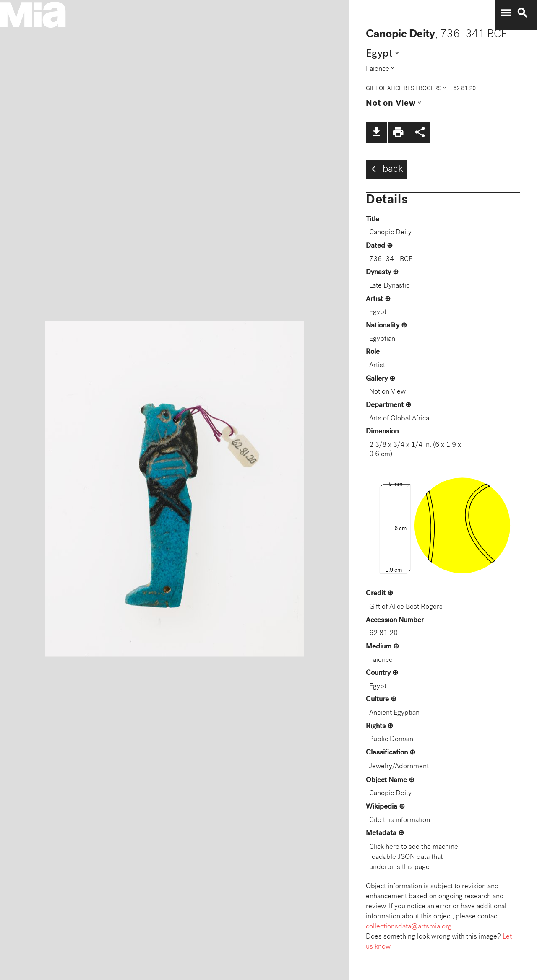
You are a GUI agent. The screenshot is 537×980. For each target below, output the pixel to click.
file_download (376, 132)
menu (506, 13)
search (522, 13)
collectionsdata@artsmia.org (409, 927)
